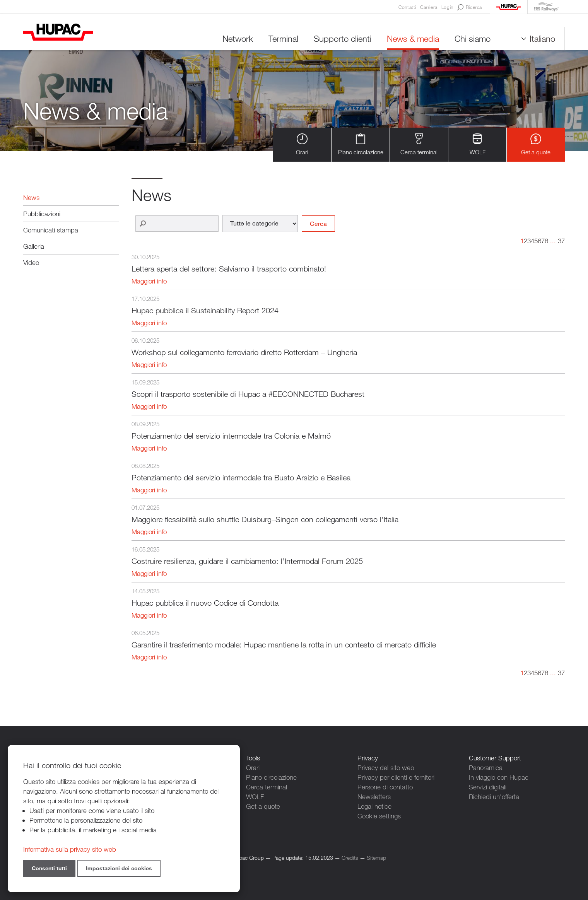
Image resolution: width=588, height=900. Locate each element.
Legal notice (374, 806)
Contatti (407, 7)
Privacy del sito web (386, 768)
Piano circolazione (361, 144)
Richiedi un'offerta (494, 797)
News (31, 197)
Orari (302, 144)
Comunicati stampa (51, 230)
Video (31, 262)
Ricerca (470, 7)
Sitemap (376, 858)
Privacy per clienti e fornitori (396, 777)
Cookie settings (379, 816)
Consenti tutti (49, 868)
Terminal (283, 38)
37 (561, 241)
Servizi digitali (488, 787)
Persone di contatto (385, 787)
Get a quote (536, 144)
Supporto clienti (343, 38)
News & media (413, 38)
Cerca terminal (419, 144)
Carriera (429, 7)
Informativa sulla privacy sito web (70, 849)
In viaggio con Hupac (499, 777)
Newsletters (374, 797)
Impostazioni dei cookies (119, 868)
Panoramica (486, 768)
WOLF (478, 144)
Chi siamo (473, 38)
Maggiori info (149, 281)
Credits (350, 858)
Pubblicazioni (42, 214)
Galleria (34, 246)
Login (447, 7)
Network (238, 38)
